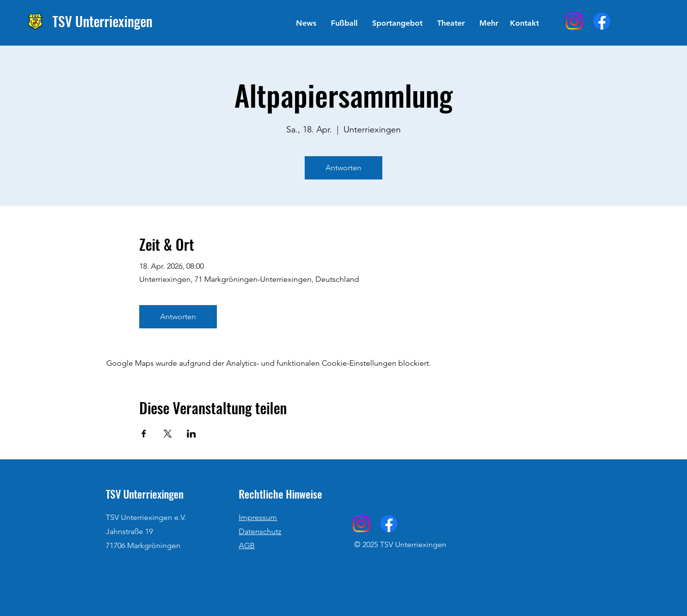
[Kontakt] (524, 23)
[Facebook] (602, 21)
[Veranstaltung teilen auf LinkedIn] (191, 434)
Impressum (258, 517)
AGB (247, 545)
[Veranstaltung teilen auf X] (168, 434)
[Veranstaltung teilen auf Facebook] (144, 434)
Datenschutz (260, 531)
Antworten (343, 168)
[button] (344, 23)
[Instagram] (574, 21)
